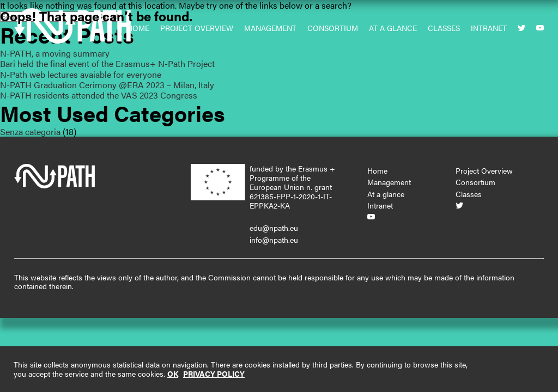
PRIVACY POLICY (214, 373)
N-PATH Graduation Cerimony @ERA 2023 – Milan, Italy (107, 85)
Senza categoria (30, 131)
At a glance (386, 194)
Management (389, 182)
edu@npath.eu (274, 228)
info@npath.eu (274, 240)
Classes (469, 194)
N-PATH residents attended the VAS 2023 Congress (99, 95)
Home (377, 170)
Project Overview (484, 170)
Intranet (380, 205)
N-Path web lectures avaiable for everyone (81, 74)
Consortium (475, 182)
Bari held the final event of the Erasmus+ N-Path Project (107, 63)
